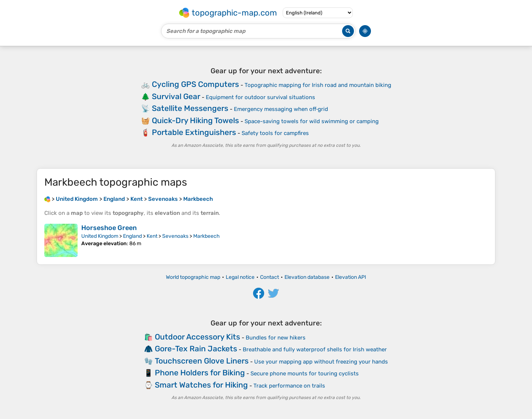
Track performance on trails (289, 386)
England (132, 236)
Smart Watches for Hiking (201, 385)
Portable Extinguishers (194, 132)
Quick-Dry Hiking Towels (195, 120)
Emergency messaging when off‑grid (281, 109)
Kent (152, 236)
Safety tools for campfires (275, 133)
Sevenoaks (175, 236)
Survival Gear (176, 96)
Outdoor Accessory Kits (197, 337)
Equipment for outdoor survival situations (260, 97)
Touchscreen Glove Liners (202, 361)
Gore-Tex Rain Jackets (196, 349)
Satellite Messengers (190, 108)
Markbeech (207, 236)
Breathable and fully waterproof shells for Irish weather (315, 349)
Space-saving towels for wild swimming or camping (312, 121)
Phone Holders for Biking (200, 373)
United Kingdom (100, 236)
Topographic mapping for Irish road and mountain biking (318, 85)
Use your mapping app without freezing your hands (321, 362)
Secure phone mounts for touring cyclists (305, 374)
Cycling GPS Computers (195, 84)
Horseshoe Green (109, 228)
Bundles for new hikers (276, 338)
